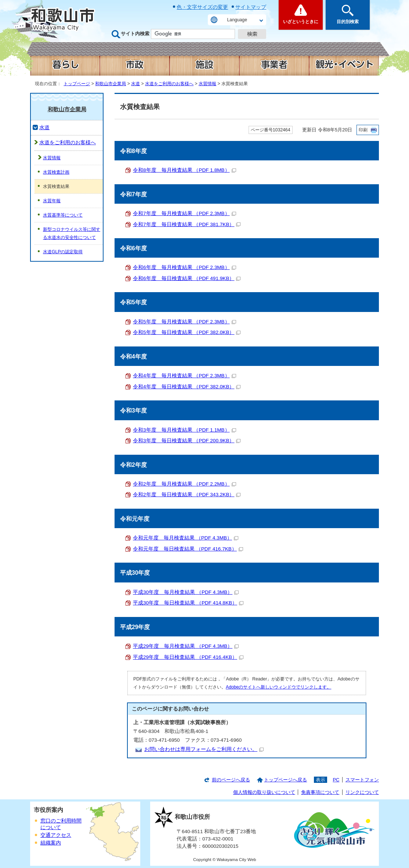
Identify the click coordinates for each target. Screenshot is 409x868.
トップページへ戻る (285, 780)
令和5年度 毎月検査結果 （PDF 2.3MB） (184, 322)
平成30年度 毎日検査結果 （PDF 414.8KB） (188, 603)
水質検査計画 (56, 172)
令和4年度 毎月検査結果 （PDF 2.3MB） (184, 376)
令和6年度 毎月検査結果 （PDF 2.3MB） (184, 267)
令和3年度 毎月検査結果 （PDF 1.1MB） (184, 430)
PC (336, 780)
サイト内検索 (135, 34)
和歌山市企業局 (111, 84)
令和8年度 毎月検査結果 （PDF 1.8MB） (184, 170)
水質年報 (52, 201)
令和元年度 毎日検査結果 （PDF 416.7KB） (188, 549)
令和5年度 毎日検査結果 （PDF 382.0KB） (187, 332)
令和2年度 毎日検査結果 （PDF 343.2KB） (187, 495)
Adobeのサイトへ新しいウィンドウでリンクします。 (278, 687)
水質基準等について (63, 215)
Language (237, 20)
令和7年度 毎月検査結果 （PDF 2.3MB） (184, 213)
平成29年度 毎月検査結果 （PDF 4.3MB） (186, 646)
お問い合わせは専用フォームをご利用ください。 (204, 749)
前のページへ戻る (231, 780)
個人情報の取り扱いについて (264, 792)
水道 (135, 84)
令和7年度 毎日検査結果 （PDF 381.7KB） (187, 224)
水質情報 (207, 84)
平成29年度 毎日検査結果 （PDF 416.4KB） (188, 657)
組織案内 (51, 843)
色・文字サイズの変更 (202, 7)
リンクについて (362, 792)
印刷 (363, 130)
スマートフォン (362, 780)
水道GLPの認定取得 (63, 252)
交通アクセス (56, 835)
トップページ (77, 84)
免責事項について (320, 792)
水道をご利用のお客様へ (169, 84)
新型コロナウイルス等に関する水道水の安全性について (72, 233)
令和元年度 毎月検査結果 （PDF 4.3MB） (186, 538)
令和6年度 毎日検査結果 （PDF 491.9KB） (187, 278)
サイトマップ (251, 7)
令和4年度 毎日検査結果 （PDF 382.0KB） (187, 387)
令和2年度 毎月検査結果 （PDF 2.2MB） (184, 484)
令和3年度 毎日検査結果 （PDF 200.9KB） (187, 441)
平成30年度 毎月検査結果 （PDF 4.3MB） (186, 592)
